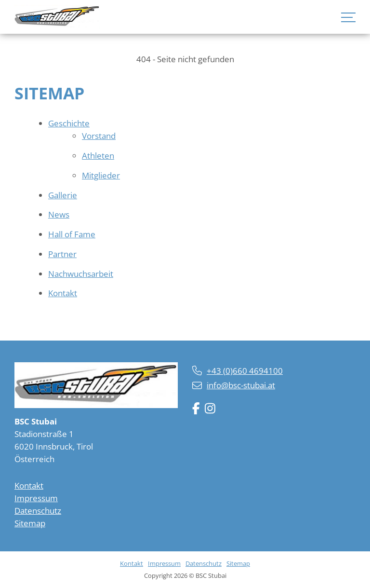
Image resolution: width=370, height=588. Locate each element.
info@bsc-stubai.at (241, 385)
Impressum (36, 498)
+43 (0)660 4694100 (245, 371)
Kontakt (29, 485)
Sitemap (30, 523)
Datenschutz (38, 511)
